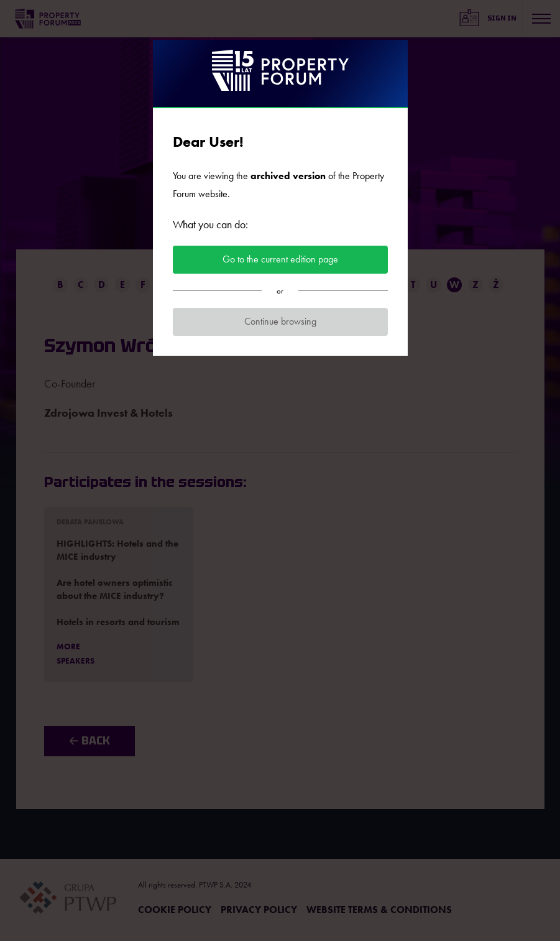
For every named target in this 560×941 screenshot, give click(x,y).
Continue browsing (280, 321)
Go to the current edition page (280, 259)
